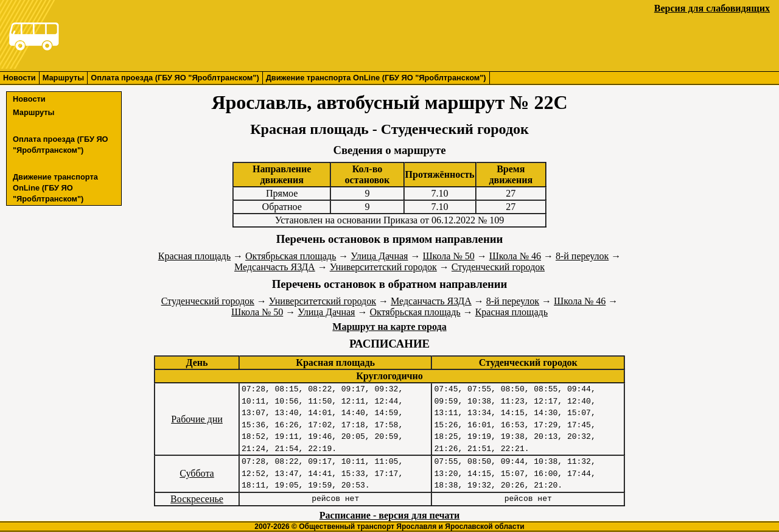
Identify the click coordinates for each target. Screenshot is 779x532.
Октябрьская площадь (291, 256)
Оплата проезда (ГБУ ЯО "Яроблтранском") (175, 78)
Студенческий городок (498, 267)
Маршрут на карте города (389, 327)
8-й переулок (582, 256)
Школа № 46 (515, 256)
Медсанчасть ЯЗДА (275, 267)
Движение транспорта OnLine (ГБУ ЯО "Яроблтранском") (376, 78)
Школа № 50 (448, 256)
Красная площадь (194, 256)
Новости (19, 78)
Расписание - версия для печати (389, 515)
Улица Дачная (379, 256)
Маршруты (64, 78)
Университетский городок (383, 267)
